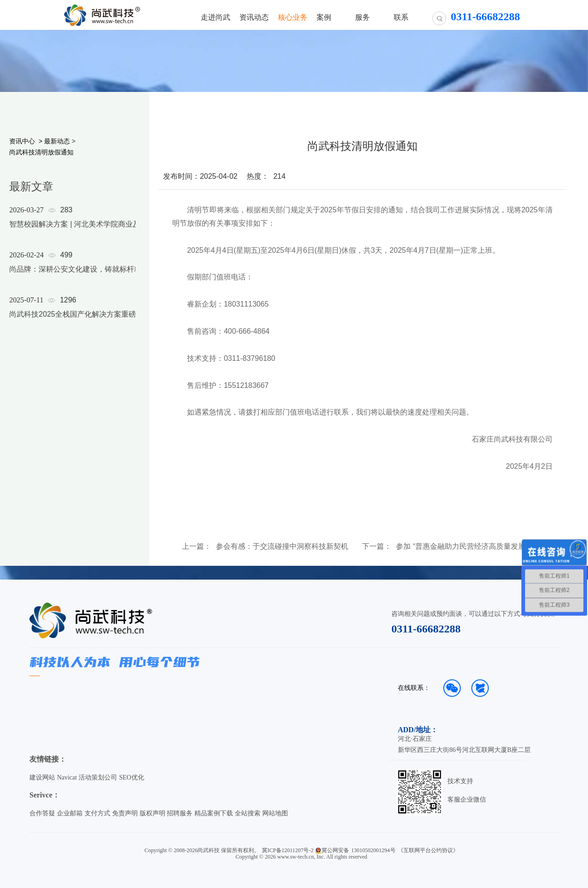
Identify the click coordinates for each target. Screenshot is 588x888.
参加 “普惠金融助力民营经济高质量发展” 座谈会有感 (467, 546)
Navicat (67, 777)
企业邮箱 (70, 813)
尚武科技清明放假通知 (41, 152)
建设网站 (42, 777)
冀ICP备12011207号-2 (288, 850)
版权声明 (153, 813)
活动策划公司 (98, 777)
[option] (80, 274)
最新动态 (57, 141)
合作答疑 (42, 813)
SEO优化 (131, 777)
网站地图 (275, 813)
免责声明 (125, 813)
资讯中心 (22, 141)
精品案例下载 (214, 813)
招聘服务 (180, 813)
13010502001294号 (373, 850)
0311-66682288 (426, 629)
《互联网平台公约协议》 (428, 850)
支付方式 (97, 813)
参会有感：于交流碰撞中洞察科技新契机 (282, 546)
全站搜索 (248, 813)
